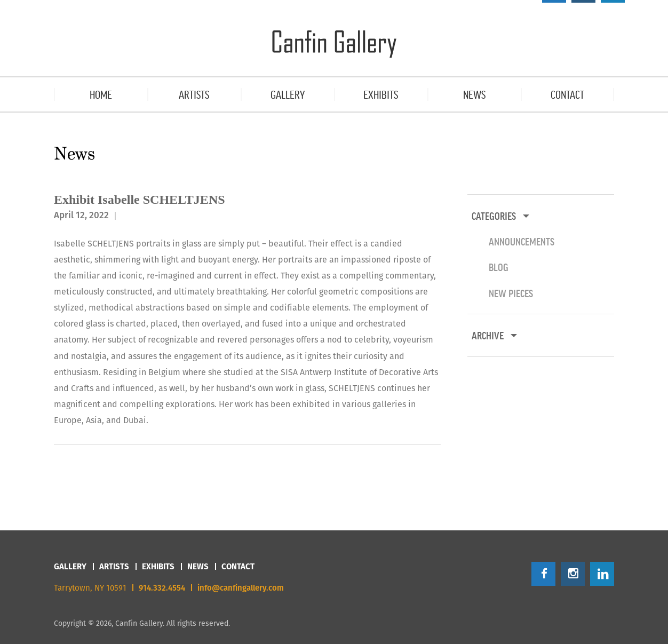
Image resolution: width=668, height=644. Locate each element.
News (198, 566)
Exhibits (158, 566)
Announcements (522, 241)
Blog (499, 267)
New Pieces (511, 293)
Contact (238, 566)
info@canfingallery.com (241, 588)
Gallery (70, 566)
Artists (114, 566)
